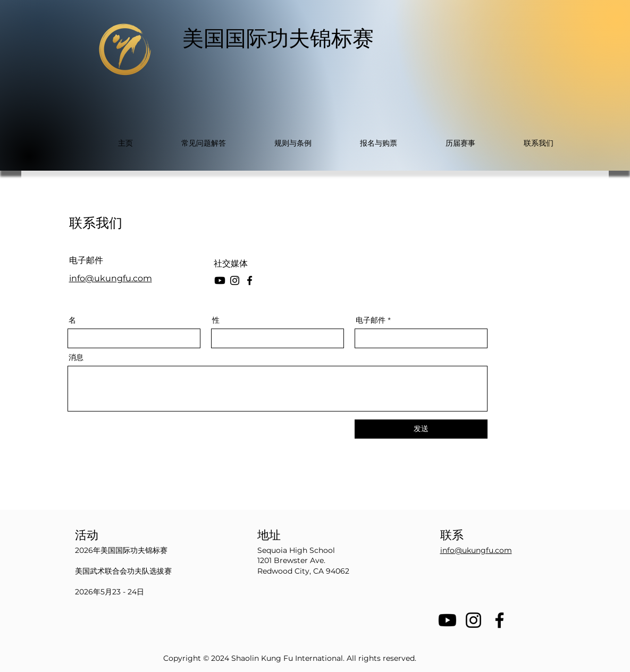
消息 (76, 357)
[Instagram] (235, 280)
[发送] (421, 429)
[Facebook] (250, 280)
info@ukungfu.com (111, 278)
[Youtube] (447, 620)
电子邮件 (371, 320)
